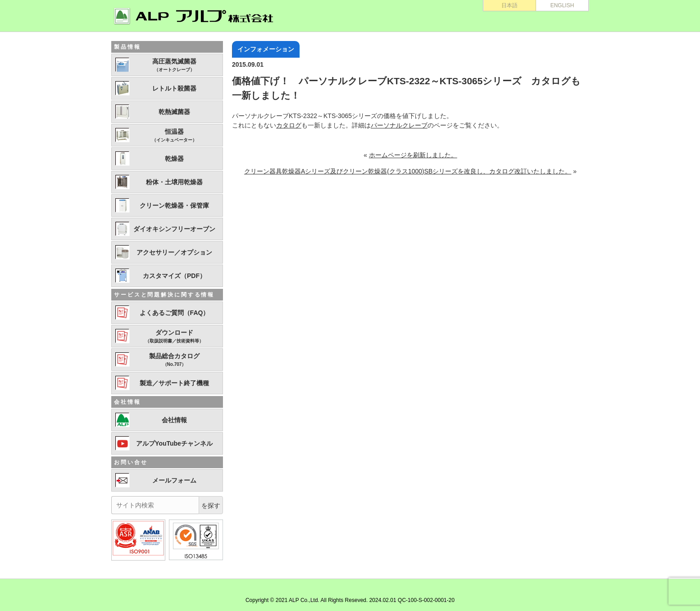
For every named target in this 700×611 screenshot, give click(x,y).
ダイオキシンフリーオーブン (174, 229)
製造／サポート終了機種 (174, 383)
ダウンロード (174, 337)
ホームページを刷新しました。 (413, 155)
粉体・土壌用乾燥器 (174, 182)
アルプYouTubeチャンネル (174, 443)
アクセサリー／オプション (174, 252)
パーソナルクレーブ (399, 125)
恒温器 (174, 136)
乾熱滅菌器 (174, 112)
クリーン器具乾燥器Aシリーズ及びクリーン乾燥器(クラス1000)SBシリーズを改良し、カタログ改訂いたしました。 (408, 171)
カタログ (289, 125)
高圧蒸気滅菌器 (174, 65)
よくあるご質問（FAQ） (175, 313)
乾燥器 (174, 159)
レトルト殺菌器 (174, 88)
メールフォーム (174, 480)
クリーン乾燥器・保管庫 (174, 205)
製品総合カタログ (174, 360)
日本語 (509, 5)
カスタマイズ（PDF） (174, 276)
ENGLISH (562, 5)
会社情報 (174, 420)
